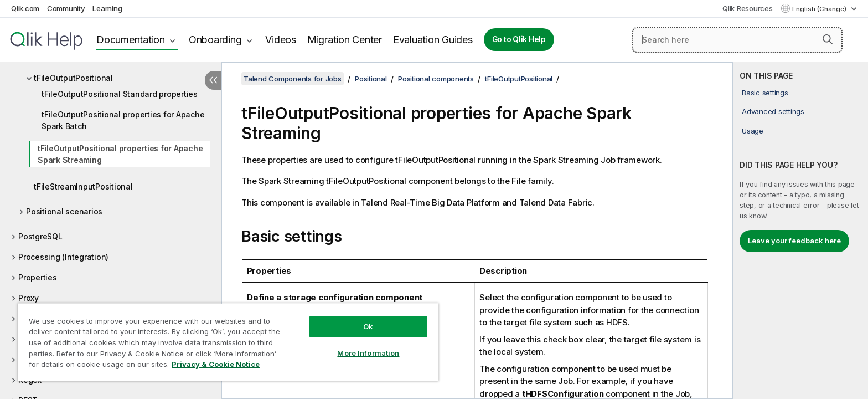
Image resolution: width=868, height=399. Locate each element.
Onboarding (215, 40)
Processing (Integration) (63, 257)
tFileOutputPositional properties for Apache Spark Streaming (120, 154)
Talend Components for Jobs (293, 79)
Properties (38, 277)
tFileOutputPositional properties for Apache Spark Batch (123, 120)
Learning (107, 8)
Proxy (29, 298)
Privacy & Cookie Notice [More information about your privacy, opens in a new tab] (216, 364)
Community (66, 8)
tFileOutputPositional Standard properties (120, 94)
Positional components (436, 79)
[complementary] (800, 231)
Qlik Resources (748, 8)
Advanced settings (773, 111)
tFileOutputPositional (73, 78)
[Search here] (737, 40)
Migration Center (345, 40)
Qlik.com (25, 8)
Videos (281, 40)
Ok (368, 326)
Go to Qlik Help (519, 39)
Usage (753, 131)
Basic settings (765, 93)
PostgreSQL (40, 236)
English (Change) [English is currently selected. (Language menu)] (820, 9)
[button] (828, 39)
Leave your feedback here (794, 241)
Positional (371, 79)
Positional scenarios (64, 211)
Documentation (131, 40)
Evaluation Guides (433, 40)
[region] (228, 342)
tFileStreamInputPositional (83, 186)
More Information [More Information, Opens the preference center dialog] (368, 353)
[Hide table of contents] (213, 80)
